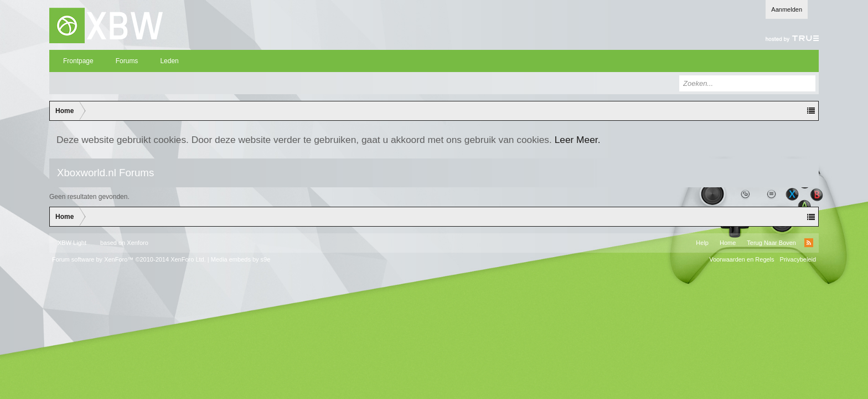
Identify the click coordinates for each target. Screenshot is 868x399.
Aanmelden (787, 9)
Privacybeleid (798, 259)
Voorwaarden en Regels (742, 259)
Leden (169, 61)
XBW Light (72, 243)
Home (728, 243)
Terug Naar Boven (771, 243)
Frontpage (78, 61)
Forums (127, 61)
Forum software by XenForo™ (129, 259)
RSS (809, 243)
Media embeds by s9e (241, 259)
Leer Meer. (578, 140)
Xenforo (138, 243)
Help (702, 243)
